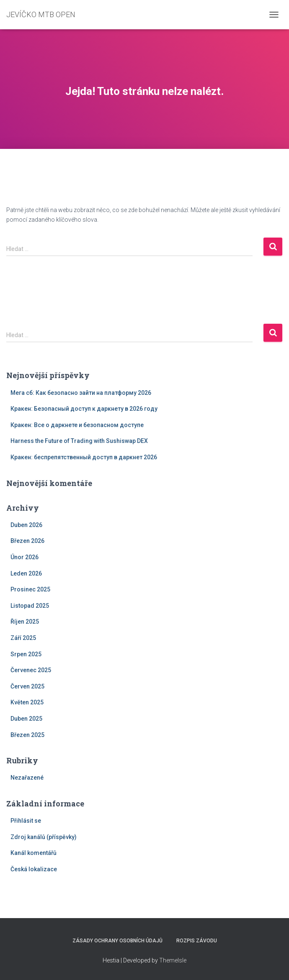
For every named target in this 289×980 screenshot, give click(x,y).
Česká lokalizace (34, 869)
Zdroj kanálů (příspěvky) (44, 837)
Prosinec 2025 (30, 589)
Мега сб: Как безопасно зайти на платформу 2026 (81, 393)
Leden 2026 (26, 573)
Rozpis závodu (197, 941)
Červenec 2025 (31, 670)
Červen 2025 (27, 686)
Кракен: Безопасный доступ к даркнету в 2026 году (84, 409)
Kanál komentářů (34, 853)
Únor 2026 (25, 557)
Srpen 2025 (26, 654)
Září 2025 (23, 638)
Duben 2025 (26, 719)
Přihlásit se (26, 821)
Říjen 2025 (25, 622)
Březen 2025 (27, 735)
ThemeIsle (173, 960)
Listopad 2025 (30, 606)
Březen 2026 (27, 541)
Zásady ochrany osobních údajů (117, 941)
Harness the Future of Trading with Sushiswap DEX (79, 441)
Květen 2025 (27, 702)
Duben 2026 (26, 525)
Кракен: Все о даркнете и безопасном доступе (77, 425)
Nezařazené (27, 778)
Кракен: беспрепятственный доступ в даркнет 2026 (84, 457)
